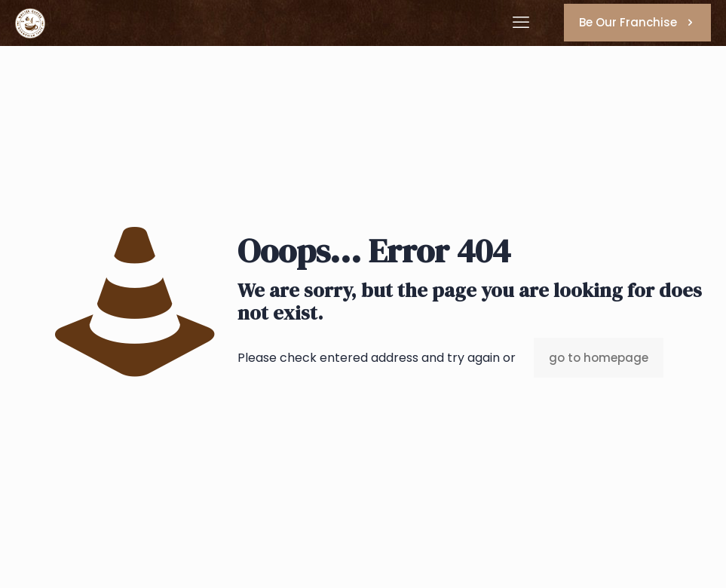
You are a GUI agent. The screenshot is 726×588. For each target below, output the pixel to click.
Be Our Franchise (637, 22)
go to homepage (599, 358)
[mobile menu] (521, 23)
